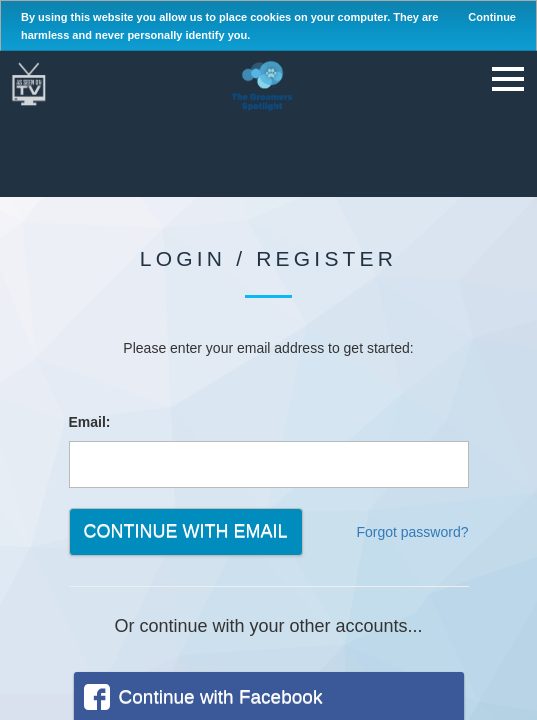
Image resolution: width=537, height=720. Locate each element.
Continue (492, 17)
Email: (90, 422)
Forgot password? (412, 532)
